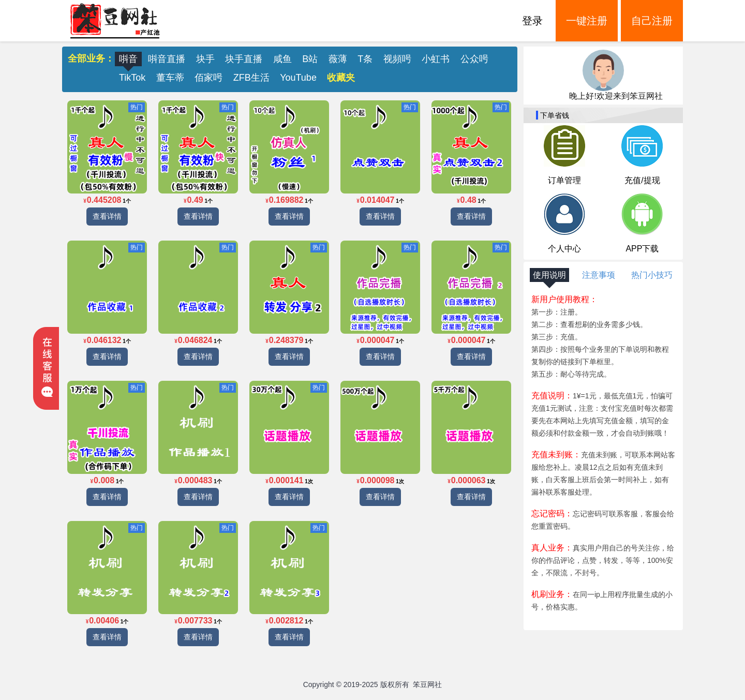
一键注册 (587, 21)
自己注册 (652, 21)
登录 (532, 21)
